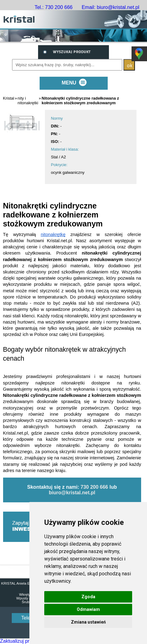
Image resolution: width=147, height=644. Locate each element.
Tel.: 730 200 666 (54, 7)
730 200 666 (94, 487)
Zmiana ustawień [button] (88, 622)
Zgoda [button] (88, 597)
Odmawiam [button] (88, 609)
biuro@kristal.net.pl (72, 493)
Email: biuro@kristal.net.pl (110, 7)
